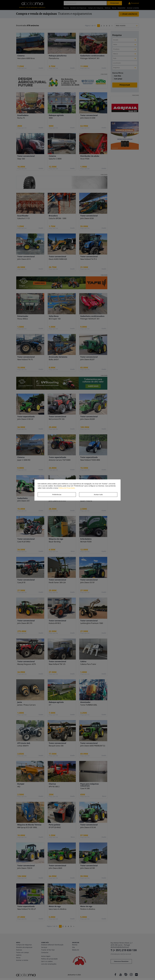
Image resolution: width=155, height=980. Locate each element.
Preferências (57, 495)
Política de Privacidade (67, 488)
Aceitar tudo (98, 495)
